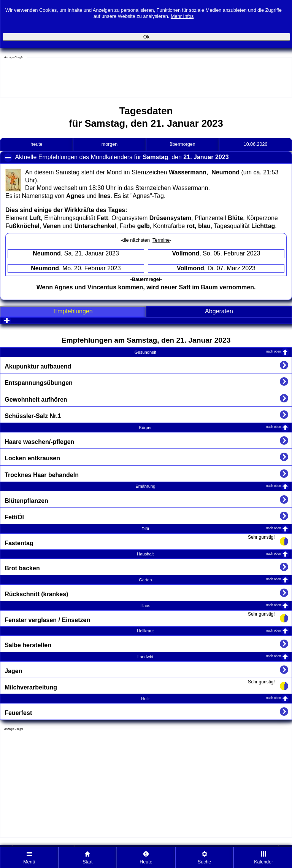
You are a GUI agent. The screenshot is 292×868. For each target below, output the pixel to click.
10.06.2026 (256, 144)
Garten (210, 580)
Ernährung (208, 486)
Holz (211, 698)
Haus (211, 606)
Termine (161, 240)
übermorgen (182, 144)
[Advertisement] (61, 78)
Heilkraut (209, 631)
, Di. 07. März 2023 (216, 268)
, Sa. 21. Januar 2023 (76, 253)
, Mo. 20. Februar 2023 (76, 268)
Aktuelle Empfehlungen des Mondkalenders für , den (133, 159)
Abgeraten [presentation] (219, 311)
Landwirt (209, 657)
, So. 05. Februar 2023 (216, 253)
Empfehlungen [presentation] (73, 311)
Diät (211, 529)
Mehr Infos (182, 13)
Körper (210, 427)
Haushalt (209, 554)
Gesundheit (208, 352)
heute (36, 144)
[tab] (73, 312)
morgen (109, 144)
